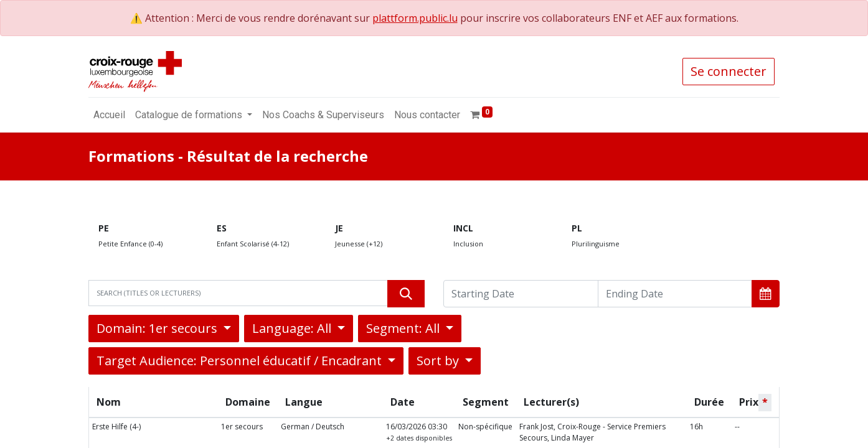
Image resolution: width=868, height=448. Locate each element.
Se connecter (729, 71)
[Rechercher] (406, 294)
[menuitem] (109, 115)
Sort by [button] (439, 361)
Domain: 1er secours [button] (158, 328)
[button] (766, 294)
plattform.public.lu (415, 18)
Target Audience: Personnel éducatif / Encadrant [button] (241, 361)
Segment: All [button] (404, 328)
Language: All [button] (293, 328)
